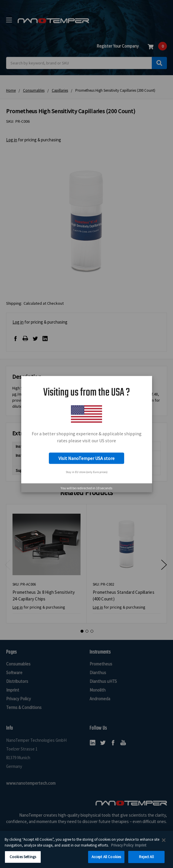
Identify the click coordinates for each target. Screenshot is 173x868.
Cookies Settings (23, 859)
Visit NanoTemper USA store (86, 458)
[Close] (164, 842)
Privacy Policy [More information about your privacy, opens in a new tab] (122, 847)
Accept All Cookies (106, 859)
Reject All (146, 859)
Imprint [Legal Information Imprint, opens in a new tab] (141, 847)
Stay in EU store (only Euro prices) (87, 472)
